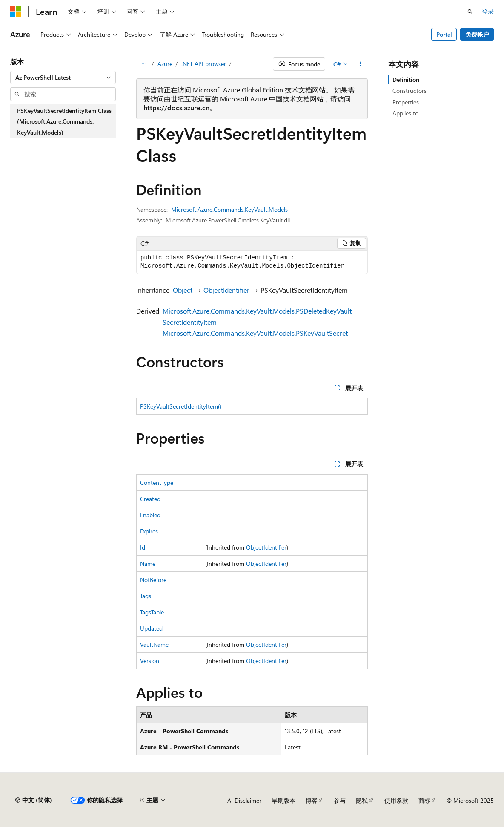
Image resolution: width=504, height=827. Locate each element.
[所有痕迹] (144, 64)
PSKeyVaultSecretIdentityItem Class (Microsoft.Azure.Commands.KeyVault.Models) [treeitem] (64, 121)
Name (148, 563)
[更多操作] (360, 64)
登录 (488, 11)
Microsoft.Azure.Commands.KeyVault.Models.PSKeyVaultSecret (255, 333)
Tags (146, 596)
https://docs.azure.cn (176, 108)
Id (143, 547)
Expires (149, 531)
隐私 (362, 800)
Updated (151, 628)
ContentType (157, 483)
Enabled (150, 515)
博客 (312, 800)
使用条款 (396, 800)
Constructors (409, 91)
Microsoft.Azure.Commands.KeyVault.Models (229, 209)
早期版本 (283, 800)
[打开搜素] (470, 12)
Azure (165, 64)
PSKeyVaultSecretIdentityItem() (181, 406)
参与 (340, 800)
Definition (406, 79)
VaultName (154, 644)
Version (150, 661)
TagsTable (152, 612)
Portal (444, 34)
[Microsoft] (16, 12)
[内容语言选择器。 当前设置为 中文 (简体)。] (34, 800)
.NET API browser (204, 64)
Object (183, 290)
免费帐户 (477, 34)
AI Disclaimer (244, 800)
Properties (406, 102)
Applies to (405, 113)
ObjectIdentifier (226, 290)
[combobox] (63, 78)
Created (150, 499)
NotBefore (153, 580)
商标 (424, 800)
